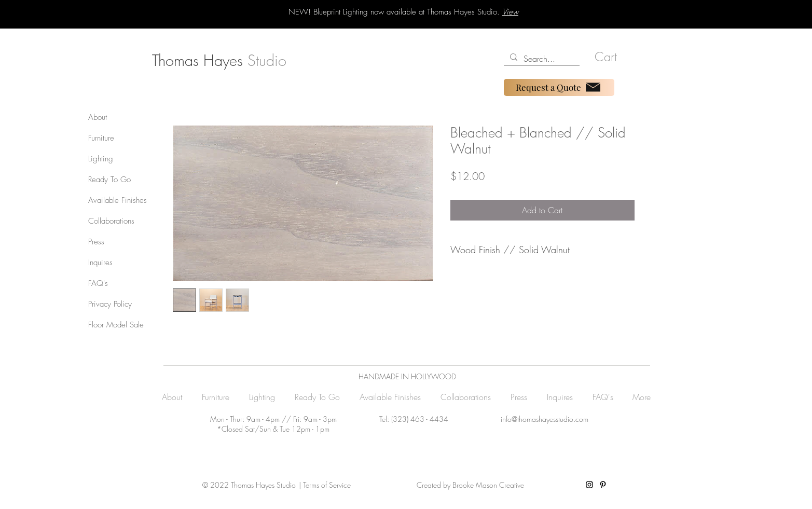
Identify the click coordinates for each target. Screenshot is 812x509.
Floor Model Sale (116, 325)
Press (96, 242)
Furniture (101, 138)
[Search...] (541, 59)
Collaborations (111, 221)
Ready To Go (109, 180)
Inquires (100, 263)
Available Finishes (118, 200)
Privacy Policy (110, 304)
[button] (611, 57)
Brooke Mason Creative (487, 485)
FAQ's (98, 283)
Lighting (101, 159)
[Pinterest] (603, 485)
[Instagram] (589, 485)
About (98, 117)
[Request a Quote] (559, 87)
